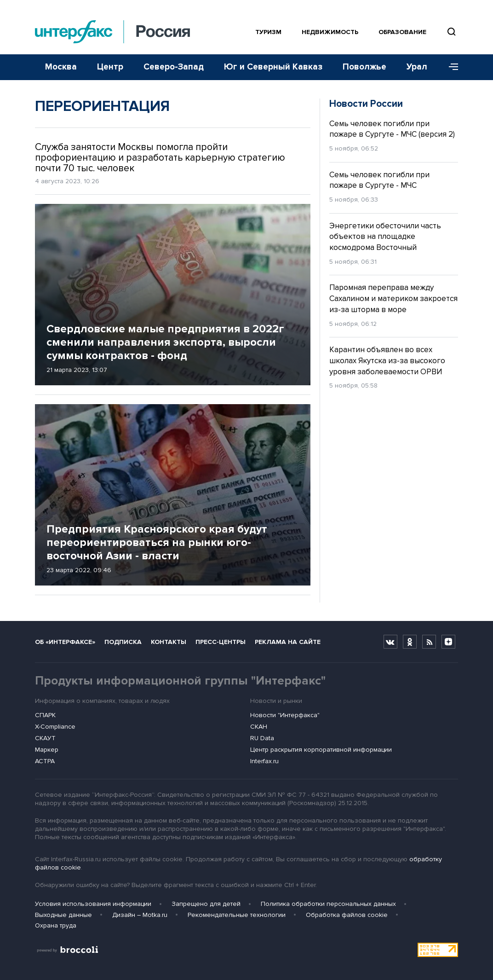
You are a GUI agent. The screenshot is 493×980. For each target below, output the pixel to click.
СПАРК (45, 715)
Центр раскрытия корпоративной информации (321, 750)
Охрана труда (56, 925)
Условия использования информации (93, 904)
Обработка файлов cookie (347, 915)
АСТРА (45, 761)
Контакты (169, 642)
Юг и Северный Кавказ (273, 67)
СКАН (259, 727)
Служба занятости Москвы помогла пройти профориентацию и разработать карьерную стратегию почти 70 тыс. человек (160, 158)
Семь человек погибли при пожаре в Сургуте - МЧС (379, 180)
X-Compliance (55, 727)
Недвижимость (330, 32)
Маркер (47, 750)
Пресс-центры (221, 642)
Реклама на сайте (288, 642)
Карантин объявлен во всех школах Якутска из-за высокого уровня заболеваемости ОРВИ (387, 361)
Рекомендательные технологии (237, 915)
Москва (61, 67)
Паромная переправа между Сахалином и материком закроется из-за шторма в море (393, 299)
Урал (417, 67)
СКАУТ (45, 738)
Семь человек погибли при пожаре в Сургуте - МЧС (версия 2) (392, 129)
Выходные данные (63, 915)
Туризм (268, 32)
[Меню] (450, 67)
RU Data (262, 738)
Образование (402, 32)
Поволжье (364, 67)
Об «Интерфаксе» (65, 642)
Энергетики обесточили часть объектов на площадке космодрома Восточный (385, 237)
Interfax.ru (264, 761)
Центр (110, 67)
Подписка (123, 642)
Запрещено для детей (206, 904)
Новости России (366, 104)
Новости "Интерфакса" (285, 715)
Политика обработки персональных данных (328, 904)
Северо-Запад (174, 67)
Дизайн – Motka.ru (140, 915)
